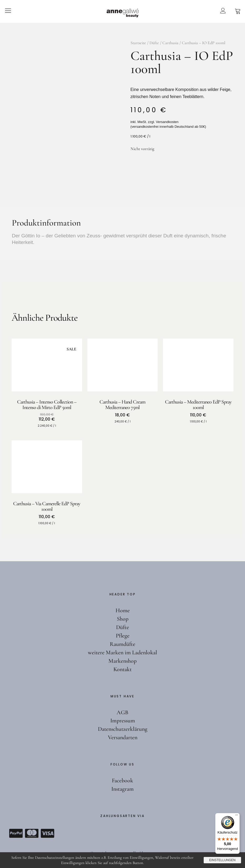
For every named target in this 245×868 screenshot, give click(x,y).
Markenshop (122, 661)
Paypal (16, 833)
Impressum (123, 721)
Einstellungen (222, 860)
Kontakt (122, 669)
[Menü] (237, 816)
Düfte (154, 43)
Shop (123, 619)
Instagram (122, 789)
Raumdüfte (122, 644)
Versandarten (123, 737)
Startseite (138, 43)
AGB (122, 712)
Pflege (123, 636)
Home (123, 610)
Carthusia (170, 43)
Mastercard (32, 833)
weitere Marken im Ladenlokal (122, 652)
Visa (47, 833)
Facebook (122, 780)
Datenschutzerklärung (123, 729)
